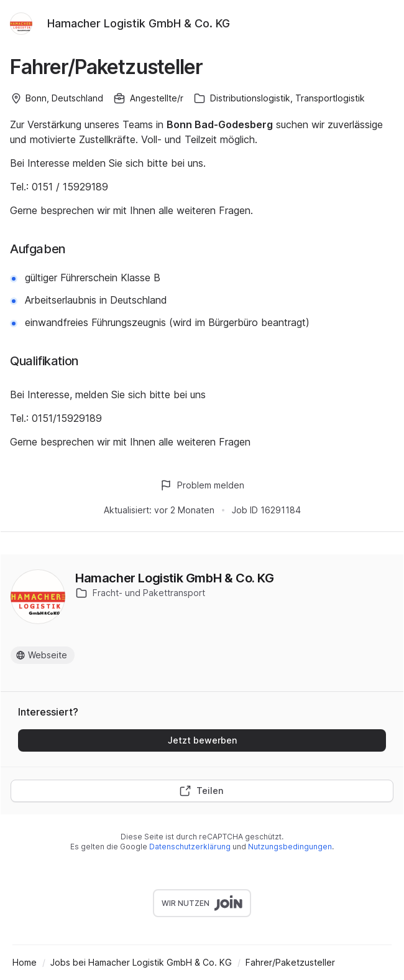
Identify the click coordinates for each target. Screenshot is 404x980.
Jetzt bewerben (202, 740)
